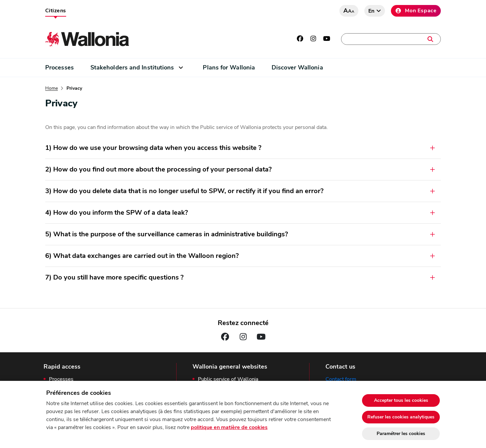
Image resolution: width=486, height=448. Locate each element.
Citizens (56, 11)
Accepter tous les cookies (401, 400)
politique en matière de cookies (229, 427)
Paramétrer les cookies (401, 434)
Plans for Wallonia (229, 67)
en (372, 11)
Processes (60, 67)
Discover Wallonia (297, 67)
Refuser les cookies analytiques (401, 417)
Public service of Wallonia (228, 379)
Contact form (341, 379)
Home (52, 88)
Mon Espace (416, 11)
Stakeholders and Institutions (132, 67)
